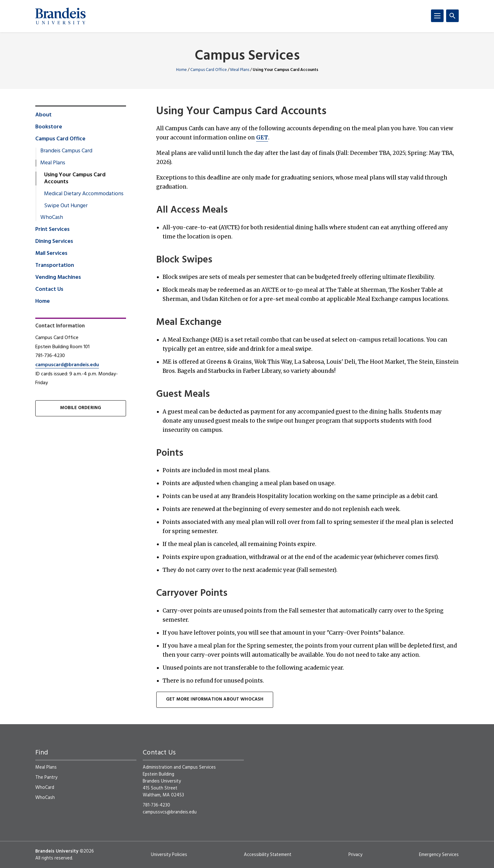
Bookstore (49, 127)
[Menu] (437, 16)
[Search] (452, 16)
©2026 (87, 851)
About (43, 115)
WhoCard (45, 788)
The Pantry (46, 777)
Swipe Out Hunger (66, 206)
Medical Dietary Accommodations (84, 194)
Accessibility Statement (268, 855)
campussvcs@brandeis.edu (170, 812)
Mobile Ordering (81, 408)
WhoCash (52, 218)
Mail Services (51, 254)
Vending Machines (58, 278)
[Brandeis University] (60, 16)
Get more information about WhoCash (215, 699)
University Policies (169, 855)
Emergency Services (439, 855)
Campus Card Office (209, 70)
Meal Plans (240, 70)
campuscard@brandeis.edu (67, 365)
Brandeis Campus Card (66, 151)
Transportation (55, 266)
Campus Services (247, 56)
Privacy (355, 855)
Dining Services (54, 242)
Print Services (52, 230)
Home (181, 70)
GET (262, 138)
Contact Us (49, 290)
